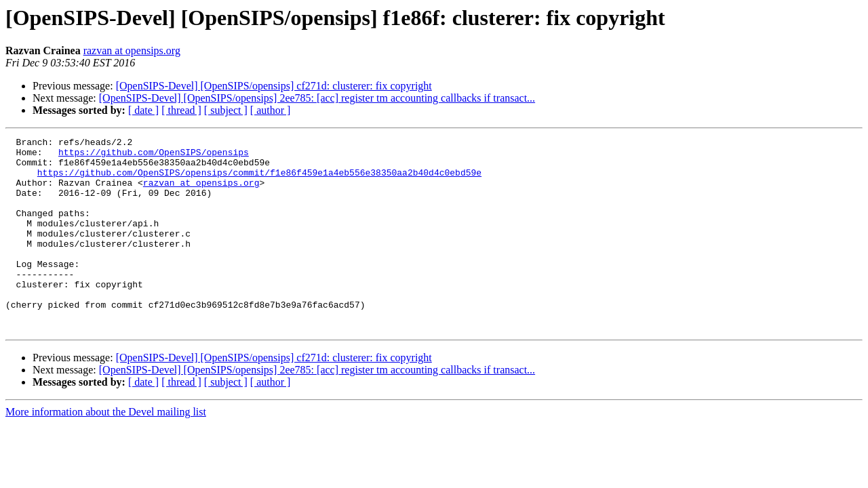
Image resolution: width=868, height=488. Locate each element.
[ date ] (143, 110)
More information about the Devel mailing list (106, 450)
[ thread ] (181, 110)
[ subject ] (226, 110)
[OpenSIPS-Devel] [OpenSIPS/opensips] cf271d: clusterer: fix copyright (274, 86)
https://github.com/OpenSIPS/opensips (154, 156)
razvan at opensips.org (132, 50)
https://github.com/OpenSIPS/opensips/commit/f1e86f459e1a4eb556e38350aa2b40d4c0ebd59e (259, 180)
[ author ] (271, 110)
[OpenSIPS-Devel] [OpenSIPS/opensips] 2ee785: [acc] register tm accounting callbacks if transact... (317, 98)
